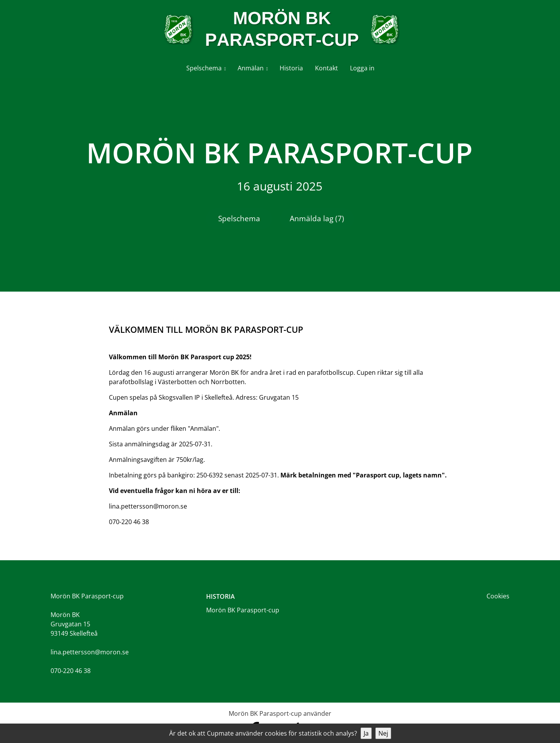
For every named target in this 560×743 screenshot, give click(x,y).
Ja (366, 733)
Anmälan (251, 68)
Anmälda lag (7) (317, 218)
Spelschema (204, 68)
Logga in (362, 68)
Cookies (498, 596)
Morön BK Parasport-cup (243, 610)
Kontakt (326, 68)
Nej (383, 733)
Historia (291, 68)
